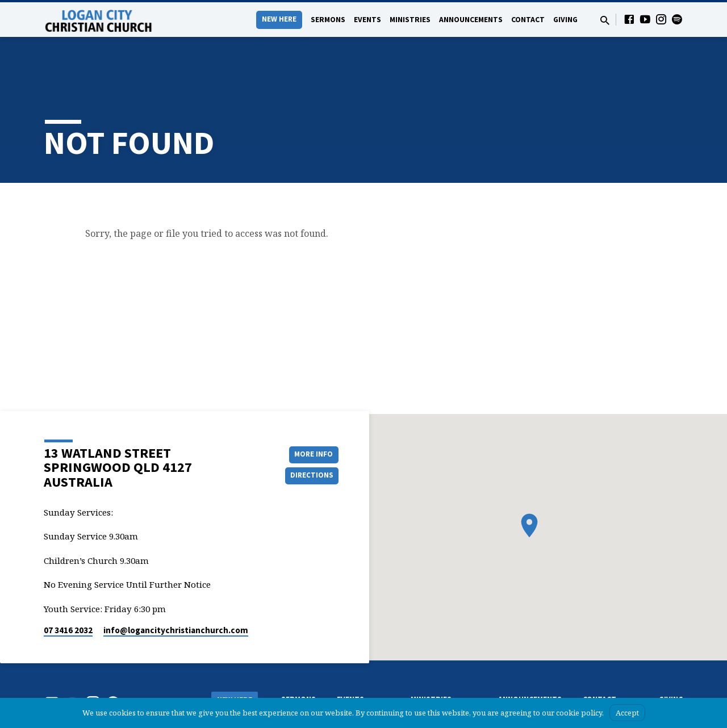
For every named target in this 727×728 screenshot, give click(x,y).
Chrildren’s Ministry (440, 676)
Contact (528, 20)
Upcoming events (363, 687)
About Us (225, 679)
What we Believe (236, 690)
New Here (279, 19)
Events (367, 20)
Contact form (603, 676)
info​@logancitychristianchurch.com (176, 594)
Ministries (410, 20)
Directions (310, 440)
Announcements (471, 20)
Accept (627, 713)
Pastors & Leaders (610, 687)
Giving (565, 20)
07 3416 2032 (68, 594)
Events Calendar (362, 676)
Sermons (328, 20)
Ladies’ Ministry (434, 687)
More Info (310, 417)
